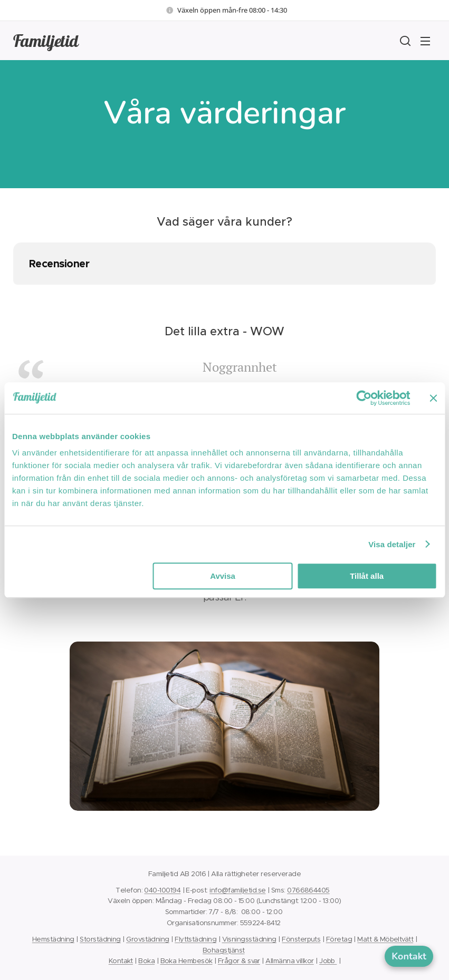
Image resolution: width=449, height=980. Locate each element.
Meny (425, 41)
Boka (146, 961)
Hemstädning (53, 939)
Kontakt (121, 961)
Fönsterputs (301, 939)
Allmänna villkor (289, 961)
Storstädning (100, 939)
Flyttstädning (195, 939)
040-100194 (162, 890)
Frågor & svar (239, 961)
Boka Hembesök (187, 961)
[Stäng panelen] (433, 398)
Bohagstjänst (224, 950)
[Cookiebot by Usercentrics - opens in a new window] (364, 398)
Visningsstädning (249, 939)
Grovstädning (148, 939)
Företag (339, 939)
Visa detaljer (392, 544)
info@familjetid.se (237, 890)
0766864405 (308, 890)
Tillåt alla (367, 576)
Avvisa (223, 576)
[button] (404, 41)
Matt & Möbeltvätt (385, 939)
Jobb (328, 961)
